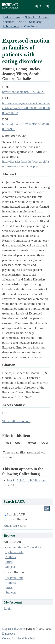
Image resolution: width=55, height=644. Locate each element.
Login (37, 6)
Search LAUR (15, 514)
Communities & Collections (23, 547)
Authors (10, 557)
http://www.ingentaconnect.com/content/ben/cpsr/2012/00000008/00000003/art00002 (26, 108)
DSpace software (12, 629)
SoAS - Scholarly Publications (26, 480)
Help (46, 6)
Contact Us (9, 638)
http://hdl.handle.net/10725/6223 (23, 92)
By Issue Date (14, 552)
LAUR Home (12, 17)
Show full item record (16, 421)
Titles (9, 562)
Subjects (11, 567)
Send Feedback (27, 638)
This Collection (16, 519)
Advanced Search (15, 526)
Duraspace (9, 634)
